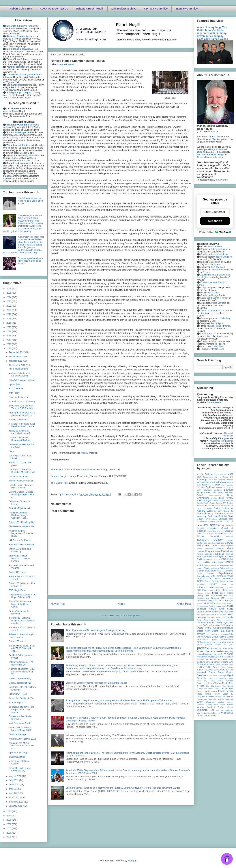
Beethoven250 (215, 495)
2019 (9, 319)
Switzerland (202, 683)
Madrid (200, 603)
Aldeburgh (202, 480)
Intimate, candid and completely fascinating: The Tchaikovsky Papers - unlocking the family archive (118, 735)
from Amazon (214, 402)
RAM (225, 648)
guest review (226, 581)
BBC (209, 493)
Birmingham (203, 498)
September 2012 (18, 365)
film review (224, 565)
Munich (230, 603)
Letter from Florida (213, 595)
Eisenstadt (202, 556)
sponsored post (216, 675)
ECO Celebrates (17, 389)
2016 (9, 331)
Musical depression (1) (20, 683)
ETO (224, 559)
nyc (225, 623)
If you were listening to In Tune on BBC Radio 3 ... (22, 407)
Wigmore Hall (206, 710)
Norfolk (229, 617)
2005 (9, 837)
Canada (211, 521)
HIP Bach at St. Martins (20, 540)
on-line (211, 625)
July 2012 (14, 780)
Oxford (200, 637)
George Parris (218, 295)
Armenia (210, 482)
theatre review (226, 691)
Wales (200, 702)
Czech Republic (226, 546)
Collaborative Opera (18, 477)
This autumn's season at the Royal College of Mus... (22, 596)
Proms (214, 648)
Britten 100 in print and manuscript (20, 550)
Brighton (209, 500)
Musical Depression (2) (20, 678)
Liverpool (215, 598)
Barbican (210, 487)
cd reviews (228, 525)
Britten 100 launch (17, 641)
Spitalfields (202, 675)
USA (224, 696)
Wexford (201, 707)
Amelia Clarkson (218, 303)
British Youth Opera (206, 503)
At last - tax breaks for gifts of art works (22, 636)
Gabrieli (200, 571)
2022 (9, 306)
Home (121, 604)
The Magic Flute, (60, 483)
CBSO (226, 521)
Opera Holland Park (207, 628)
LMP (223, 598)
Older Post (184, 604)
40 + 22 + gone (16, 703)
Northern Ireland (206, 623)
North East (202, 620)
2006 (9, 833)
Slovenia (216, 667)
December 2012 (17, 352)
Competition (215, 536)
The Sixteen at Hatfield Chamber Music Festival (22, 471)
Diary (11, 451)
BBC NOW (218, 493)
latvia (231, 590)
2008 (9, 824)
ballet (205, 485)
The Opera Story (211, 689)
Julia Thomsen (218, 267)
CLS (206, 534)
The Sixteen (227, 689)
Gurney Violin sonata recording (19, 612)
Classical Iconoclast (228, 434)
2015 (9, 336)
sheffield (201, 667)
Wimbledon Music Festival (209, 713)
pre (225, 645)
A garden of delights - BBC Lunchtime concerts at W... (21, 672)
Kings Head (208, 590)
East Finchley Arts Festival (21, 545)
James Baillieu (215, 247)
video (221, 699)
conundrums (219, 543)
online (218, 625)
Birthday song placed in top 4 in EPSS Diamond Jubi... (22, 648)
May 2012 (14, 789)
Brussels (216, 506)
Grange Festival (225, 576)
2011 (9, 811)
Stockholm (202, 678)
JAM (199, 590)
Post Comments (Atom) (128, 615)
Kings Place (221, 590)
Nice (208, 617)
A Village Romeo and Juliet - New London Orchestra (22, 425)
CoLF (231, 534)
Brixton (208, 506)
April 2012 (14, 793)
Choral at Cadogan (18, 734)
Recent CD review (17, 572)
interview (202, 587)
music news (217, 609)
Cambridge (202, 521)
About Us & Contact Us (54, 9)
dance (199, 549)
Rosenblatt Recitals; (207, 657)
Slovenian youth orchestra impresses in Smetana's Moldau (97, 683)
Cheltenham (213, 528)
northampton (228, 620)
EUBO (230, 559)
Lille (208, 598)
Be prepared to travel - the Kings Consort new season (21, 709)
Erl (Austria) (208, 559)
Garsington (211, 571)
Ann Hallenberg (223, 318)
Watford (221, 702)
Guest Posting (212, 581)
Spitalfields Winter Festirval (22, 380)
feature (221, 562)
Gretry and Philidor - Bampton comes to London (19, 558)
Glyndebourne (226, 573)
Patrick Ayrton (217, 323)
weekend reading (204, 705)
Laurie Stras (206, 334)
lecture (208, 593)
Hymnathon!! (15, 384)
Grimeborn (228, 579)
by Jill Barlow (217, 513)
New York (210, 615)
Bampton (201, 487)
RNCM (230, 654)
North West (216, 620)
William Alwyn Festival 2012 (22, 739)
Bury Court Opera (205, 508)
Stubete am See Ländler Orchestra (20, 718)
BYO (208, 519)
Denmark (220, 549)
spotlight (228, 675)
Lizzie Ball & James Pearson (214, 298)
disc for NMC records (73, 153)
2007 (9, 828)
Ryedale (201, 659)
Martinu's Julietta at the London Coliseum (20, 374)
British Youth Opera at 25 (21, 481)
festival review (210, 566)
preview (203, 648)
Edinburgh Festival (224, 554)
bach (199, 485)
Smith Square (227, 667)
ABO (199, 477)
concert (230, 536)
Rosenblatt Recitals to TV (21, 698)
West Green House (223, 705)
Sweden (229, 681)
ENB (214, 557)
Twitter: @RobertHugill (90, 9)
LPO (220, 601)
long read (212, 601)
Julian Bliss (218, 346)
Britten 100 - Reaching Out (22, 522)
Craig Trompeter (208, 288)
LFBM (226, 595)
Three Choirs (204, 694)
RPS (220, 657)
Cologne (201, 536)
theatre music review (207, 691)
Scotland (201, 664)
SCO (231, 662)
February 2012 (17, 802)
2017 (9, 327)
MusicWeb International (221, 441)
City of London (219, 531)
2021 (9, 310)
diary (230, 548)
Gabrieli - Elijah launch (20, 508)
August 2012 (16, 776)
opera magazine (225, 628)
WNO (223, 713)
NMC (213, 617)
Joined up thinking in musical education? (19, 432)
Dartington (209, 549)
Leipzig (200, 595)
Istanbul (220, 587)
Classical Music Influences (210, 157)
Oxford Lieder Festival (215, 637)
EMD (209, 556)
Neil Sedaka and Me (18, 369)
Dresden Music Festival (217, 551)
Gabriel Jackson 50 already (22, 402)
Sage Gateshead (225, 659)
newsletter (202, 617)
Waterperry (211, 702)
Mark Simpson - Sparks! (20, 723)
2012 (9, 348)
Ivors (231, 587)
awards (230, 482)
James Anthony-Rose (211, 311)
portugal (209, 645)
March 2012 (15, 798)
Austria (223, 482)
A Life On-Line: (220, 474)
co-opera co (221, 534)
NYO (231, 623)
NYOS (200, 625)
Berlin (230, 495)
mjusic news (221, 603)
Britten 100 (221, 503)
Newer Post (58, 604)
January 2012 (16, 806)
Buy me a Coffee (219, 180)
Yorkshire (212, 716)
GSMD (200, 581)
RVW (231, 657)
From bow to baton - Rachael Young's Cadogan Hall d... (18, 515)
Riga (219, 654)
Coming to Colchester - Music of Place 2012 (20, 729)
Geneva (220, 571)
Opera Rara (218, 631)
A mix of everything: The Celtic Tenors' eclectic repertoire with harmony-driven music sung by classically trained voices (212, 33)
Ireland (212, 587)
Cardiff (219, 521)
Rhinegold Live (210, 654)
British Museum (227, 501)
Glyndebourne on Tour (207, 576)
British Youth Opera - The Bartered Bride (21, 663)
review (200, 654)
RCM (231, 648)
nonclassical (220, 617)
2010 (9, 816)
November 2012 (17, 357)
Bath (199, 490)
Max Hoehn (214, 262)
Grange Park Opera (209, 579)
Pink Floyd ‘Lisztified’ (19, 397)
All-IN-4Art (213, 480)
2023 (9, 301)
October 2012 (16, 361)
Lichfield (201, 598)
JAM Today (14, 393)
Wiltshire (230, 710)
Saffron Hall (211, 659)
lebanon (200, 593)
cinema (210, 531)
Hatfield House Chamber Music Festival (21, 486)
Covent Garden (210, 545)
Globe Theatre (206, 573)
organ (225, 634)
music (224, 606)
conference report (205, 543)
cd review (212, 525)
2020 (9, 314)
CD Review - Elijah (18, 694)
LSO (226, 601)
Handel (213, 584)
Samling (209, 662)
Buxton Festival (221, 508)
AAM (231, 474)
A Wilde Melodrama (18, 420)
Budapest (229, 506)
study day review (206, 681)
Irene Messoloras (220, 254)
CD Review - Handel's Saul (22, 526)
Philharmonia (203, 642)
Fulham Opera (227, 568)
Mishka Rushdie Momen (219, 326)
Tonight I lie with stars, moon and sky (19, 769)
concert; (230, 540)
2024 (9, 297)
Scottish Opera (213, 664)
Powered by (215, 232)
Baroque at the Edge (224, 487)
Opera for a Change (18, 753)
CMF (212, 534)
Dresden (201, 551)
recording (229, 651)
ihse (231, 584)
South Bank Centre (221, 672)
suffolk (220, 681)
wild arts (220, 710)
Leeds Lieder (226, 593)
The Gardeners (213, 686)
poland (200, 645)
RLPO (224, 654)
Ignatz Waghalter (17, 757)
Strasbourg (212, 678)
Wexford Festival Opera (220, 707)
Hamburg (201, 584)
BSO (223, 506)
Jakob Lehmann (219, 341)
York (205, 716)
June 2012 (15, 785)
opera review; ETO (214, 634)
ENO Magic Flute (17, 590)
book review (226, 498)
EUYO (200, 562)
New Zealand (221, 615)
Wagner (230, 699)
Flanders (208, 568)
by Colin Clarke (222, 511)
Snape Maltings (205, 670)
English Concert (225, 556)
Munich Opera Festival (206, 606)
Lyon (231, 601)
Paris (215, 640)
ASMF (217, 482)
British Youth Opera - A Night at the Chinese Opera (20, 604)
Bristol (217, 500)
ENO (199, 559)
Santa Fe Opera (221, 662)
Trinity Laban (221, 694)
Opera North (204, 631)
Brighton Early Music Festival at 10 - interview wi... (22, 746)
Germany (229, 571)
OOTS (224, 625)
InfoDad (229, 449)
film (218, 566)
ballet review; (227, 485)
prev (231, 645)
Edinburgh (209, 554)
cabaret (214, 519)
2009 (9, 820)
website (230, 702)
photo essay (216, 642)
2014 (9, 340)
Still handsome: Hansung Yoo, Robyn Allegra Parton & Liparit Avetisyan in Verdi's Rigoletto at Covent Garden (123, 788)
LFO (231, 596)
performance (227, 640)
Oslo (231, 634)
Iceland (223, 584)
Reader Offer (203, 651)
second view (227, 664)
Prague (218, 645)
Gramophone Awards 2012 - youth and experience (22, 414)
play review (228, 642)
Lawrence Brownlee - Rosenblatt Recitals (19, 439)
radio (220, 648)
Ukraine (218, 697)
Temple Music (221, 683)
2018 (9, 323)
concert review (67, 64)
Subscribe (215, 221)
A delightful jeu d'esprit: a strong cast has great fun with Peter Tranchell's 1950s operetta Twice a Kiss (119, 700)
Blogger (132, 861)
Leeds (215, 593)
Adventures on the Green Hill (218, 477)
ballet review (214, 485)
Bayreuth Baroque (213, 490)
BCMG (200, 495)
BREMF (201, 500)
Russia (225, 657)
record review (217, 651)
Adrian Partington (219, 249)
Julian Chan (213, 293)
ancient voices (226, 480)
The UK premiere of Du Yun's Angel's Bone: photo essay (95, 630)
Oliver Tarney (217, 270)
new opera (201, 615)
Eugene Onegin (59, 476)
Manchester (209, 603)
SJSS (208, 667)
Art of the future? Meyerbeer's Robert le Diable (21, 534)
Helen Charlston (224, 257)
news (230, 614)
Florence (216, 568)
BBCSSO (229, 493)
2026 (9, 289)
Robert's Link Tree (21, 9)
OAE (205, 625)
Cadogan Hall (226, 519)
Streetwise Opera (226, 678)
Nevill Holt (228, 612)
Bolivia (214, 498)
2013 (9, 344)
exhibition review (210, 562)
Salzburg (201, 662)
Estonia (217, 559)
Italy (226, 587)
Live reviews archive (124, 9)
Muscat (218, 606)
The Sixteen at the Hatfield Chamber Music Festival (78, 469)
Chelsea (201, 528)
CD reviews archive (156, 9)
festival (85, 453)
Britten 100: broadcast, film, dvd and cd (22, 585)
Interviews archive (187, 9)
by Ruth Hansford (213, 516)
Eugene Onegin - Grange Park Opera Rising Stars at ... (22, 495)
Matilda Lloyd (217, 349)
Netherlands (217, 612)
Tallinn (211, 683)
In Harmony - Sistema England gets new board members (22, 621)
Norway (219, 623)
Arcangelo (202, 482)
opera (230, 625)
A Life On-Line (205, 474)
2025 (9, 293)
